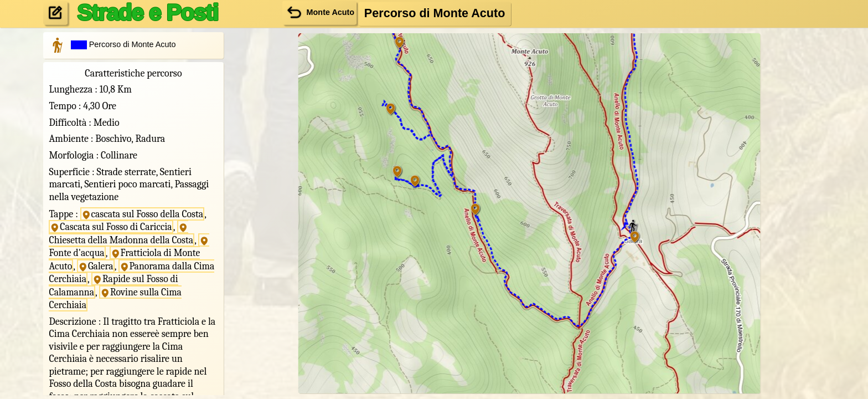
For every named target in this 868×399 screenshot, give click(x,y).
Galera (96, 264)
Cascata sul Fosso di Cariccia (112, 226)
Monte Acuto (319, 12)
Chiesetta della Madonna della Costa (122, 233)
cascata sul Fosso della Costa (143, 214)
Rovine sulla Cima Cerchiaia (116, 295)
